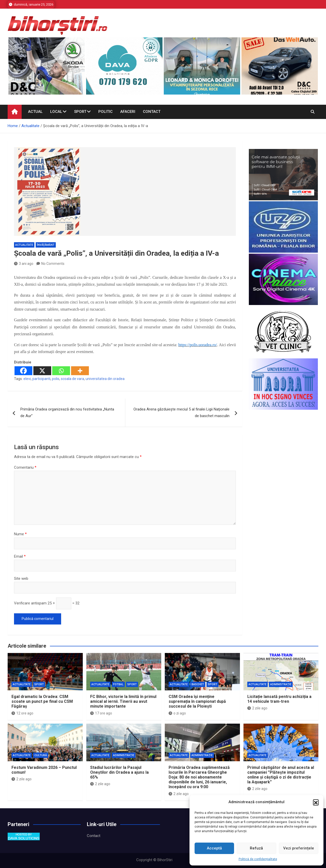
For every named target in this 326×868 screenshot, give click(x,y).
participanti (41, 379)
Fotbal (118, 684)
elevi (27, 379)
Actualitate (24, 245)
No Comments (53, 264)
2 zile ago (257, 708)
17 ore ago (101, 713)
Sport (80, 112)
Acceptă (214, 848)
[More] (80, 371)
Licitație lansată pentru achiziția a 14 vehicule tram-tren (279, 699)
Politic (105, 112)
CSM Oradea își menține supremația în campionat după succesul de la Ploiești (197, 701)
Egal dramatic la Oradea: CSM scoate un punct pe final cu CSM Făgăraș (42, 701)
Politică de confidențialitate (258, 859)
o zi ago (177, 713)
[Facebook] (23, 371)
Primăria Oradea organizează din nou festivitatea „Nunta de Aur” (67, 413)
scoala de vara (72, 379)
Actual (35, 112)
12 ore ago (22, 713)
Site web (21, 578)
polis (56, 379)
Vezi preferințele (299, 848)
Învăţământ (46, 245)
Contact (152, 112)
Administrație (281, 684)
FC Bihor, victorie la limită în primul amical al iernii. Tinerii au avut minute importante (123, 701)
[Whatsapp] (61, 371)
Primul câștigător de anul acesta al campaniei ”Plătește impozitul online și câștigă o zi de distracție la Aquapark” (281, 775)
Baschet (198, 684)
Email (20, 556)
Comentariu (25, 467)
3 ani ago (24, 264)
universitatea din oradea (105, 379)
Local (56, 112)
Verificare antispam (30, 603)
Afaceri (128, 112)
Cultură (41, 755)
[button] (316, 802)
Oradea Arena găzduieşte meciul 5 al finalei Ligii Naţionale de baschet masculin (181, 413)
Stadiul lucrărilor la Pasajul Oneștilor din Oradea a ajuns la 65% (119, 772)
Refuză (256, 848)
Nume (20, 534)
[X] (42, 371)
